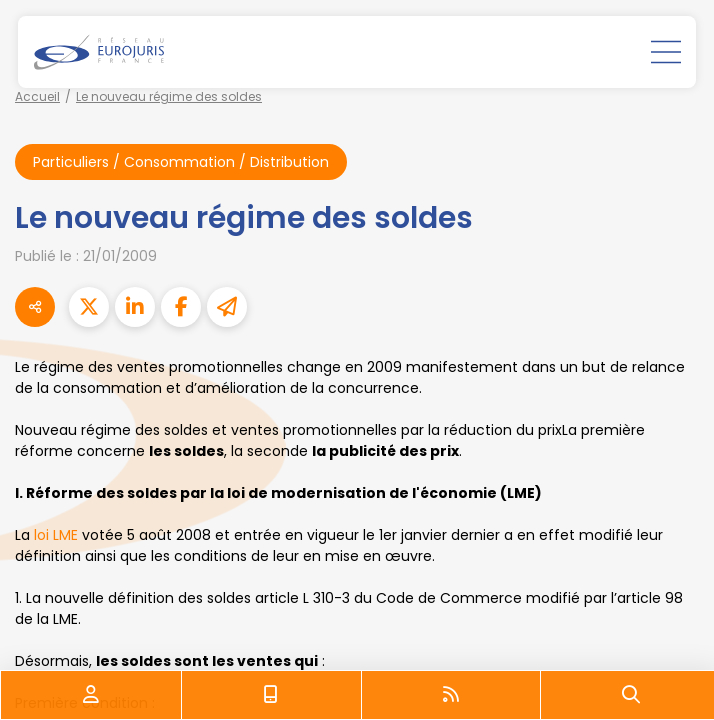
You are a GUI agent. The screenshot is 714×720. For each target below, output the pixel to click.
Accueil (37, 96)
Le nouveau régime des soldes (169, 96)
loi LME (56, 535)
